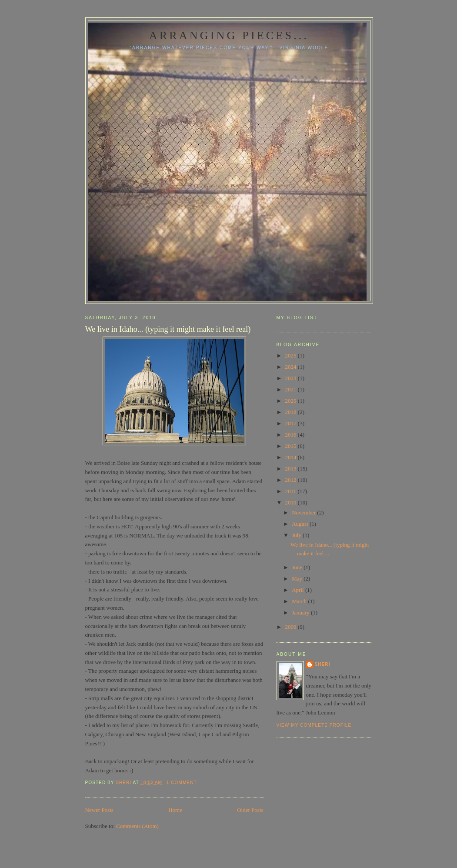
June (298, 567)
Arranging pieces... (229, 35)
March (300, 601)
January (301, 613)
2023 (292, 378)
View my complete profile (314, 725)
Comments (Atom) (137, 826)
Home (175, 810)
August (301, 524)
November (304, 512)
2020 (292, 401)
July (297, 535)
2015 (292, 446)
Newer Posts (99, 810)
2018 (292, 412)
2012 (292, 480)
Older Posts (250, 810)
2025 (292, 356)
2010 (292, 502)
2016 (292, 435)
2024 (292, 367)
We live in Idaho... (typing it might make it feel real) (168, 329)
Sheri (323, 664)
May (298, 579)
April (299, 590)
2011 (292, 491)
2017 (292, 423)
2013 (292, 469)
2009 (292, 627)
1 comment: (183, 783)
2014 (292, 457)
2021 (292, 389)
